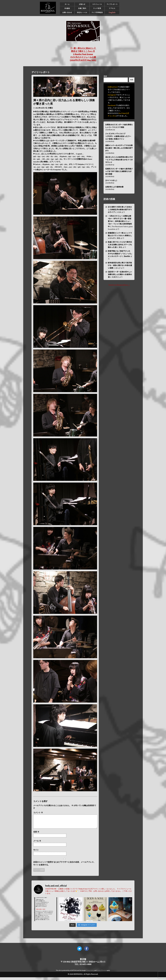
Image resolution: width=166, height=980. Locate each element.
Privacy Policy (90, 973)
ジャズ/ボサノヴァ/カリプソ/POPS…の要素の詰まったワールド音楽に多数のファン (118, 136)
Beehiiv (127, 256)
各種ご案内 (82, 8)
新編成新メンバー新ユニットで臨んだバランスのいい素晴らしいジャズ (120, 235)
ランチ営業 (97, 8)
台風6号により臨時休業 (114, 187)
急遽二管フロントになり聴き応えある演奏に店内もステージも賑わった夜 (120, 244)
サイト (36, 853)
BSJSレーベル (82, 12)
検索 (105, 76)
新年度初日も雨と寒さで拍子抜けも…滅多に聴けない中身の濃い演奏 (120, 265)
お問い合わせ (67, 12)
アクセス (112, 8)
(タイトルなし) (111, 180)
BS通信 (67, 8)
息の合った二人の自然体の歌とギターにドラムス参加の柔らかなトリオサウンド (119, 160)
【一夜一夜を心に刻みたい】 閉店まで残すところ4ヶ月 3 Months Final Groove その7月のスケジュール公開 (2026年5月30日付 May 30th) (83, 54)
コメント (38, 813)
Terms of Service (102, 973)
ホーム (67, 4)
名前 (36, 835)
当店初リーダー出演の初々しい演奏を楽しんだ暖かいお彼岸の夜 (120, 274)
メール (37, 844)
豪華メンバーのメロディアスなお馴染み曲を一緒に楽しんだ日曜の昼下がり (119, 148)
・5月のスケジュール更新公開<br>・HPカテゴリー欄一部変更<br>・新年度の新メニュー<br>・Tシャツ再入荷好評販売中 (120, 221)
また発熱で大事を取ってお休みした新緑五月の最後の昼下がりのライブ (120, 209)
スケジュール (97, 4)
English (112, 12)
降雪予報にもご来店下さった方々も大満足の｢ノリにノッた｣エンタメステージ (120, 254)
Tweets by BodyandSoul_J (119, 285)
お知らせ (82, 4)
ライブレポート (112, 4)
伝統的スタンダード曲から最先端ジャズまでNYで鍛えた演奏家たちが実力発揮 (119, 171)
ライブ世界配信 (97, 12)
